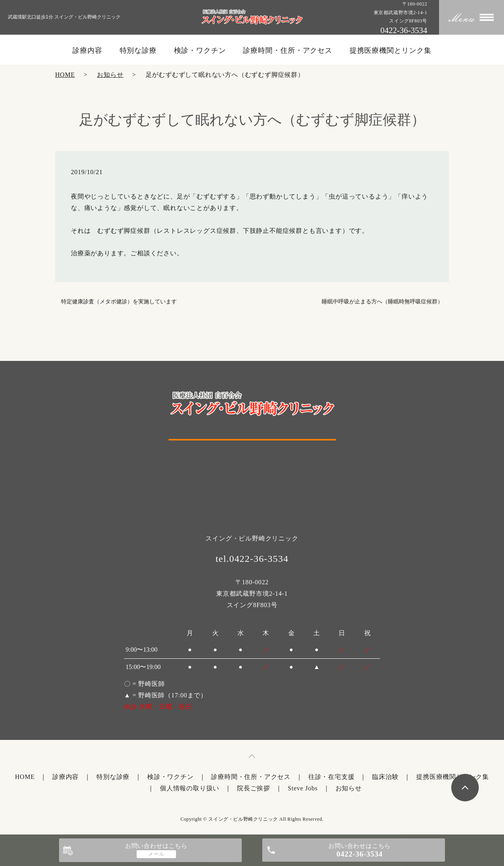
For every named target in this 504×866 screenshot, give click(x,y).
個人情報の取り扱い (190, 788)
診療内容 (87, 50)
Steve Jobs (303, 788)
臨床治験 (385, 777)
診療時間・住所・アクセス (288, 50)
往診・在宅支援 (332, 777)
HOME (65, 75)
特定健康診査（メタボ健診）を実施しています (119, 302)
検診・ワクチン (200, 50)
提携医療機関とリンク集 (391, 50)
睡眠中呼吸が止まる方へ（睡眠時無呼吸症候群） (382, 302)
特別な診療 (138, 50)
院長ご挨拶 (254, 788)
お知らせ (110, 75)
